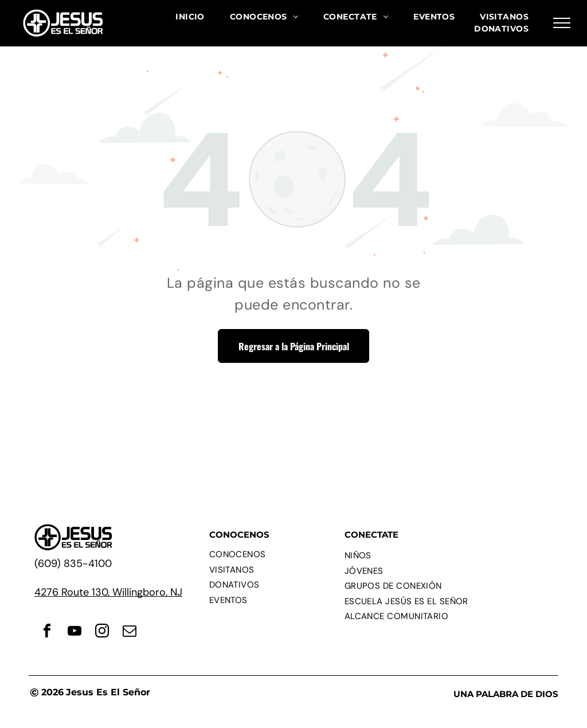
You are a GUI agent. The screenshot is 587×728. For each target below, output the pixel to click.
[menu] (562, 23)
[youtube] (75, 633)
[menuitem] (190, 17)
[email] (130, 633)
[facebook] (47, 633)
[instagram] (102, 633)
